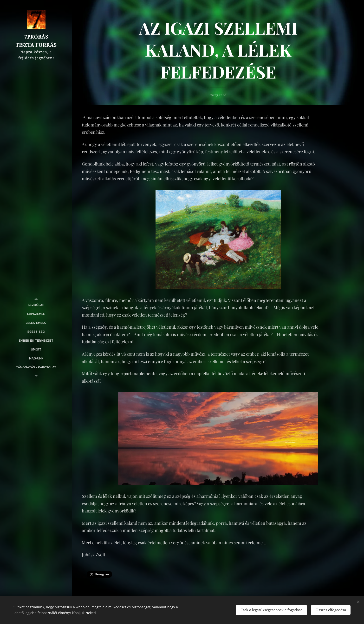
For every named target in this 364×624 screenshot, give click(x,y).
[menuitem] (36, 305)
